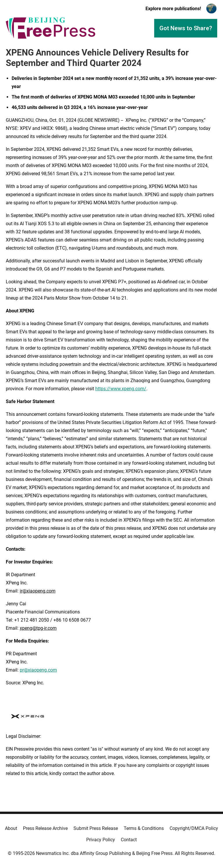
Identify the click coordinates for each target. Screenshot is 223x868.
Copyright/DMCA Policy (194, 828)
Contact (129, 840)
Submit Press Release (96, 828)
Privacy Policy (101, 840)
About (11, 828)
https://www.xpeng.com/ (121, 389)
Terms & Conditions (144, 828)
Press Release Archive (45, 828)
